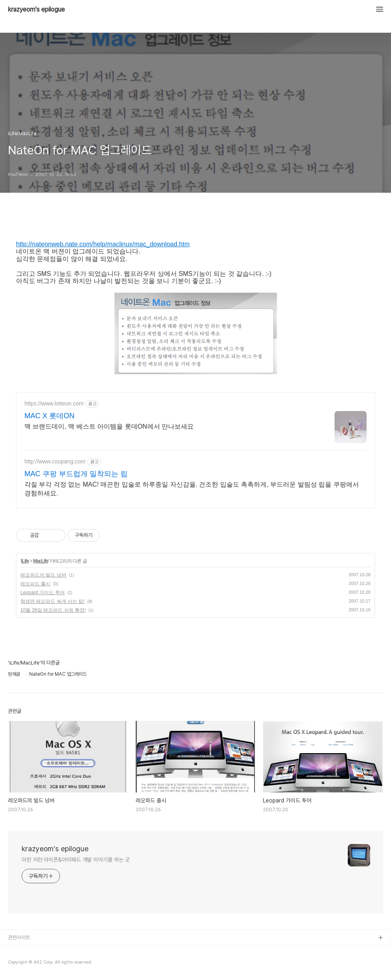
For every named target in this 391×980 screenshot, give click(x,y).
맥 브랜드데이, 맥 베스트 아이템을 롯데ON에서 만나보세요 (109, 426)
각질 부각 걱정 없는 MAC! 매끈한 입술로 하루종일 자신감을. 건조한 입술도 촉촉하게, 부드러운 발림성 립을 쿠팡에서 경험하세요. (192, 489)
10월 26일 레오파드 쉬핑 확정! (53, 610)
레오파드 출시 (35, 584)
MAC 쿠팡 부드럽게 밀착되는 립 (76, 474)
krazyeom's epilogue (36, 10)
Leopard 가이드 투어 (43, 593)
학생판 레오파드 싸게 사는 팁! (53, 601)
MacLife (41, 561)
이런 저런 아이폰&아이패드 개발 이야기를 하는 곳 (76, 860)
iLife (25, 561)
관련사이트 (19, 937)
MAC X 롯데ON (49, 416)
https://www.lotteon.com (54, 403)
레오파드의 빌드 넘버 (43, 575)
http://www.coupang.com (55, 461)
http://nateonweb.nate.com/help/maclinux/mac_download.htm (103, 244)
